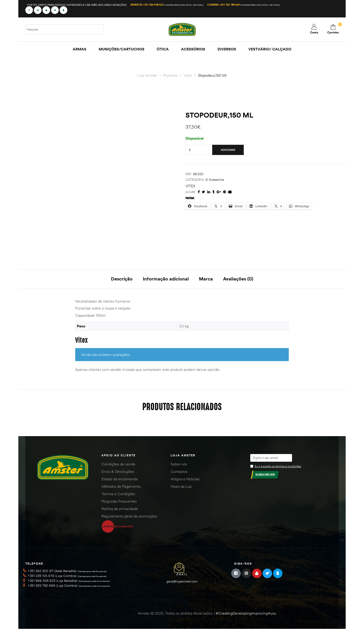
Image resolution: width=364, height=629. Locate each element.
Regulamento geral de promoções (129, 516)
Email (182, 574)
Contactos (179, 471)
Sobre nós (179, 464)
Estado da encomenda (120, 479)
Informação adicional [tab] (166, 279)
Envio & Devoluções (118, 471)
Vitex (190, 186)
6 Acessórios (215, 180)
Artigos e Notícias (185, 479)
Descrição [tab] (122, 279)
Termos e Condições (118, 494)
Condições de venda (118, 464)
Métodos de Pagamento (121, 486)
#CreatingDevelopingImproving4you (246, 613)
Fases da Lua (181, 486)
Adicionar (228, 150)
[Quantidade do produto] (190, 150)
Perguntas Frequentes (119, 501)
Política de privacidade (120, 509)
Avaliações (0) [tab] (238, 279)
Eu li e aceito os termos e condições (278, 466)
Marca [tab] (206, 279)
